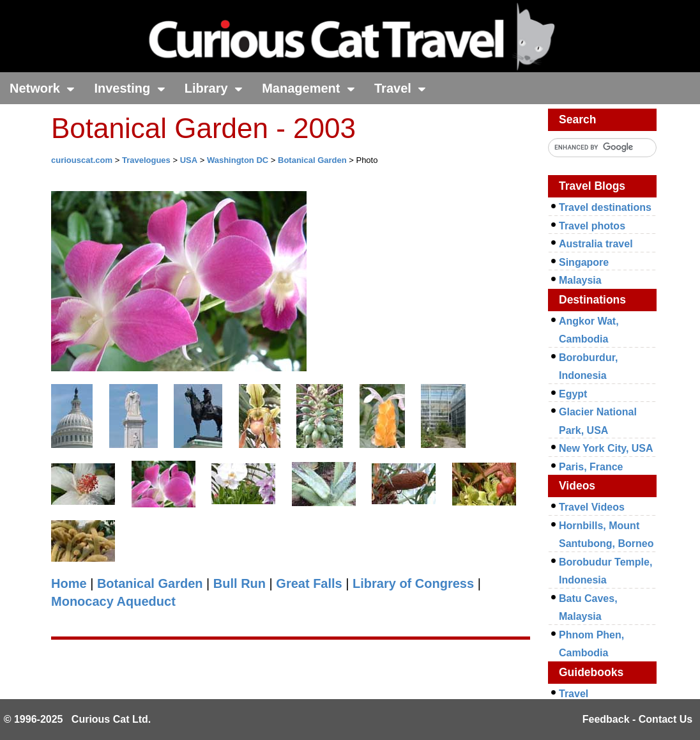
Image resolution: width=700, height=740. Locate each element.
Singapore (584, 262)
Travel (400, 88)
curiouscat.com (82, 160)
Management (308, 88)
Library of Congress (413, 583)
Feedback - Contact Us (637, 719)
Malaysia (580, 280)
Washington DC (238, 160)
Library (214, 88)
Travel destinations (605, 207)
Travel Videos (592, 507)
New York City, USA (606, 448)
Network (42, 88)
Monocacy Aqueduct (113, 601)
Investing (129, 88)
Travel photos (592, 226)
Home (69, 583)
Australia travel (596, 244)
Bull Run (240, 583)
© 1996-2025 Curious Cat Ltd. (78, 719)
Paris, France (591, 467)
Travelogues (146, 160)
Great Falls (309, 583)
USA (189, 160)
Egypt (573, 394)
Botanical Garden (312, 160)
